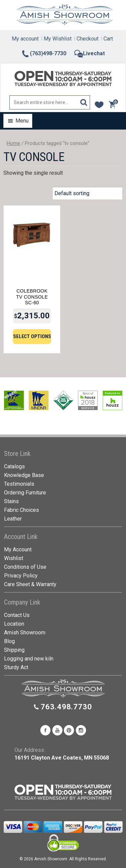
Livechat (90, 53)
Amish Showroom (25, 633)
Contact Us (17, 615)
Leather (13, 519)
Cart (108, 39)
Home (13, 143)
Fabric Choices (22, 510)
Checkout (88, 39)
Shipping (14, 650)
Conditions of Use (25, 567)
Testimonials (19, 484)
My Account (18, 549)
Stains (11, 501)
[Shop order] (88, 193)
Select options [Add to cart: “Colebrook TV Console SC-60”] (32, 336)
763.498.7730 (66, 707)
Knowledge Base (24, 475)
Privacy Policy (21, 576)
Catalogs (14, 466)
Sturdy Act (16, 667)
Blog (9, 641)
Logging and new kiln (29, 659)
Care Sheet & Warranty (30, 584)
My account (25, 39)
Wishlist (14, 558)
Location (14, 624)
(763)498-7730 (44, 53)
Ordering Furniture (25, 493)
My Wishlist (58, 39)
